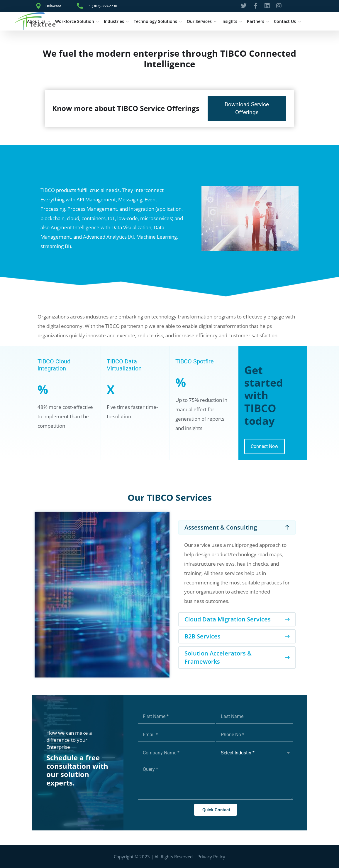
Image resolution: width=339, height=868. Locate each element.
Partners (256, 21)
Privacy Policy (211, 857)
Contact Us (285, 21)
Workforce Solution (75, 21)
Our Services (199, 21)
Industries (114, 21)
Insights (229, 21)
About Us (36, 21)
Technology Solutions (155, 21)
